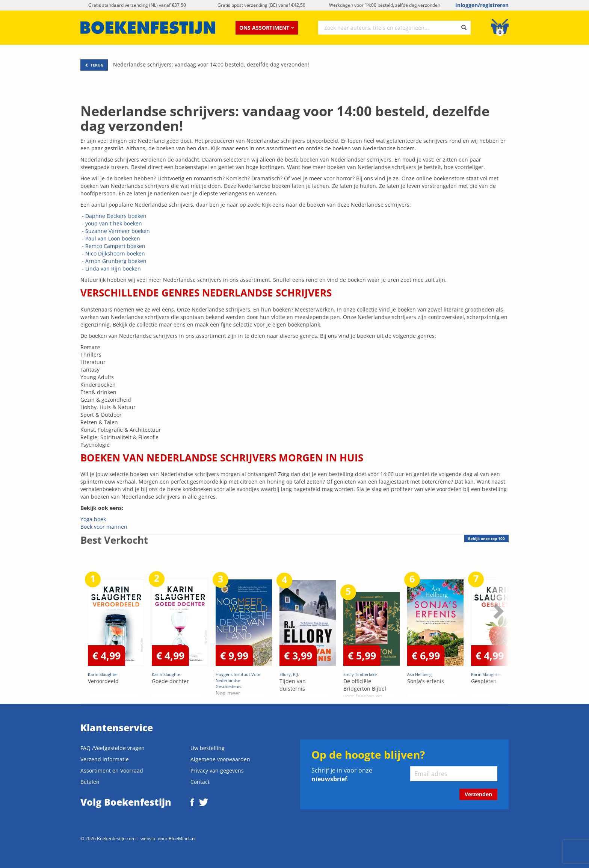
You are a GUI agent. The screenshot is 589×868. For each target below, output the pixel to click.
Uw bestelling (208, 748)
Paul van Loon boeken (113, 238)
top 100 (486, 538)
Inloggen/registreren (482, 5)
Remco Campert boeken (115, 246)
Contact (200, 782)
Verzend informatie (105, 759)
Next (497, 611)
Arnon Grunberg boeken (116, 261)
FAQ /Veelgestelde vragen (113, 748)
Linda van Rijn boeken (113, 268)
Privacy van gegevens (217, 770)
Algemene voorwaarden (220, 759)
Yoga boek (93, 519)
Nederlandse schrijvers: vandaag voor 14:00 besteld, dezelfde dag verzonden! (211, 64)
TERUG (94, 65)
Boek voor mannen (104, 527)
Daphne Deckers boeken (116, 216)
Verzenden (478, 794)
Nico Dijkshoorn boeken (115, 253)
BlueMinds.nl (182, 838)
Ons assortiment (267, 28)
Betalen (90, 782)
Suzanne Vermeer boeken (118, 231)
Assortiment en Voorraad (112, 770)
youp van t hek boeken (114, 223)
